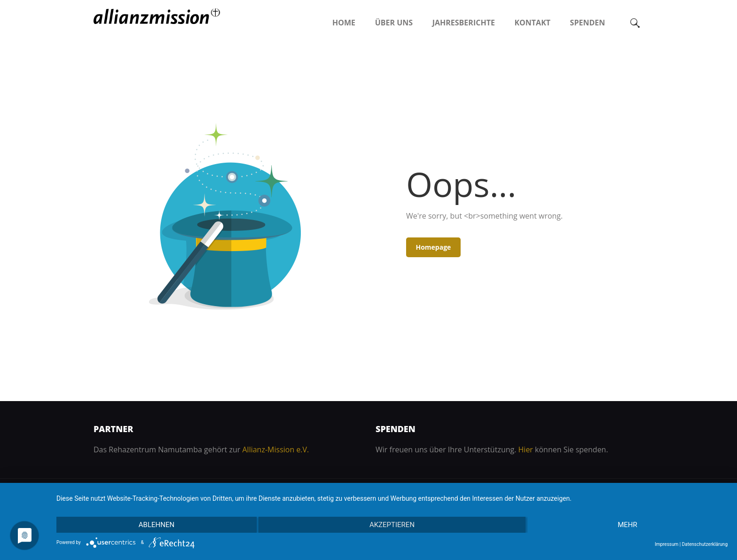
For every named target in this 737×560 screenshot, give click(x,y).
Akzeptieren (392, 525)
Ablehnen (157, 525)
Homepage (433, 247)
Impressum (666, 544)
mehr (627, 525)
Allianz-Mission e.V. (275, 450)
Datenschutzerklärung (705, 544)
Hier (526, 450)
